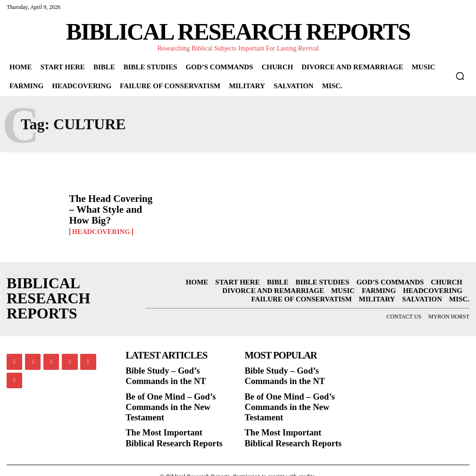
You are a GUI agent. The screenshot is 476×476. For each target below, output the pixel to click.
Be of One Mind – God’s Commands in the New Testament (164, 400)
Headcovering (100, 224)
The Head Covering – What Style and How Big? (111, 210)
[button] (460, 76)
